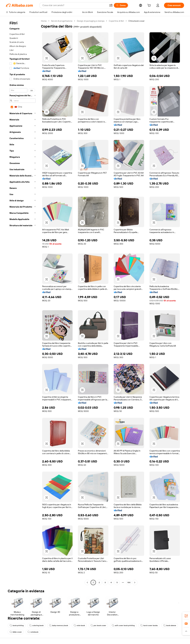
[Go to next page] (135, 582)
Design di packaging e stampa (91, 21)
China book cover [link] (136, 21)
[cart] (150, 6)
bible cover (16, 632)
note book (79, 625)
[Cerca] (121, 5)
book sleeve (170, 625)
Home (44, 21)
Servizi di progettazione (62, 21)
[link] (186, 616)
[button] (111, 5)
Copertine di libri (116, 21)
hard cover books (149, 625)
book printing (17, 625)
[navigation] (23, 302)
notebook (33, 632)
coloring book (36, 625)
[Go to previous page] (87, 582)
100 (129, 582)
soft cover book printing (123, 625)
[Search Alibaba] (75, 5)
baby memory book (59, 625)
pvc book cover (98, 625)
